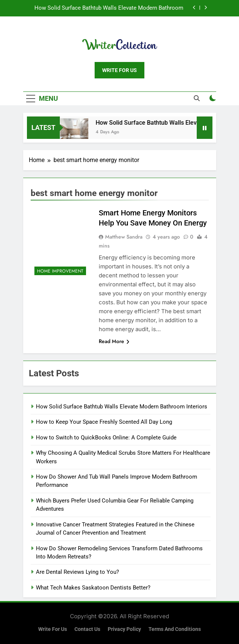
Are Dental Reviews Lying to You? (77, 572)
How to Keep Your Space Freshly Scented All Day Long (104, 422)
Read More (114, 341)
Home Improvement (60, 271)
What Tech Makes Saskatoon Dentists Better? (93, 588)
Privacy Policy (124, 629)
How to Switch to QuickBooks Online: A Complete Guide (106, 438)
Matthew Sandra (124, 237)
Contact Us (87, 629)
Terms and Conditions (175, 629)
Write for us (53, 629)
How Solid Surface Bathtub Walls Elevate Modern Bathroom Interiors (109, 8)
